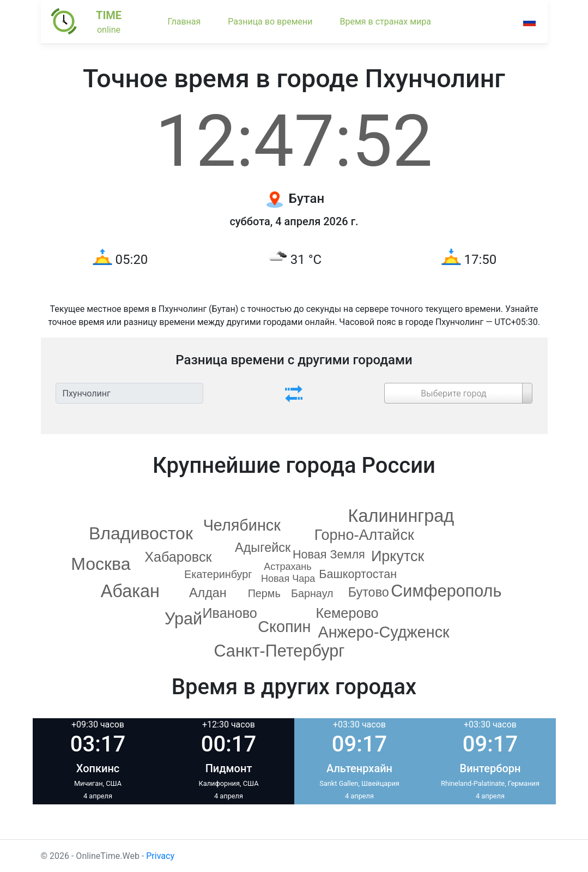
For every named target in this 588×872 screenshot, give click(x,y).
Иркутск (398, 556)
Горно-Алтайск (364, 535)
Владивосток (141, 533)
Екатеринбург (218, 574)
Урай (183, 618)
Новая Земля (329, 554)
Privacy (160, 856)
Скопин (284, 627)
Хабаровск (178, 557)
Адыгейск (263, 548)
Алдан (208, 593)
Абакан (130, 591)
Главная (184, 22)
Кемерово (347, 613)
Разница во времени (270, 22)
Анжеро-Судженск (383, 632)
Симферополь (446, 591)
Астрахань (287, 567)
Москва (101, 564)
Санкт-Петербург (279, 651)
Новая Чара (288, 579)
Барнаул (312, 593)
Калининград (401, 516)
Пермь (264, 593)
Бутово (369, 592)
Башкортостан (358, 574)
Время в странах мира (385, 22)
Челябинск (242, 525)
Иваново (230, 613)
